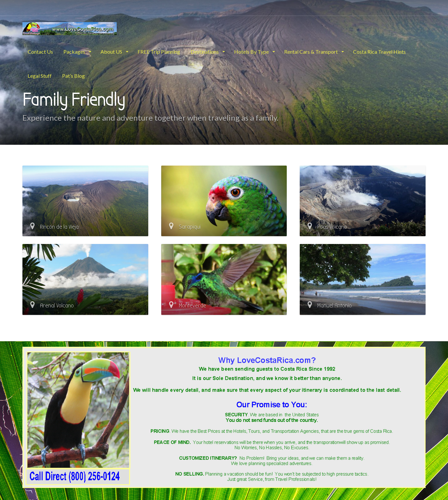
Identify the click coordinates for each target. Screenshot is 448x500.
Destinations (205, 52)
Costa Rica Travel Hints (379, 52)
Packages (75, 52)
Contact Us (40, 52)
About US (112, 52)
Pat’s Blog (73, 76)
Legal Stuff (40, 76)
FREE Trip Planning (159, 52)
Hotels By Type (252, 52)
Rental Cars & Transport (311, 52)
